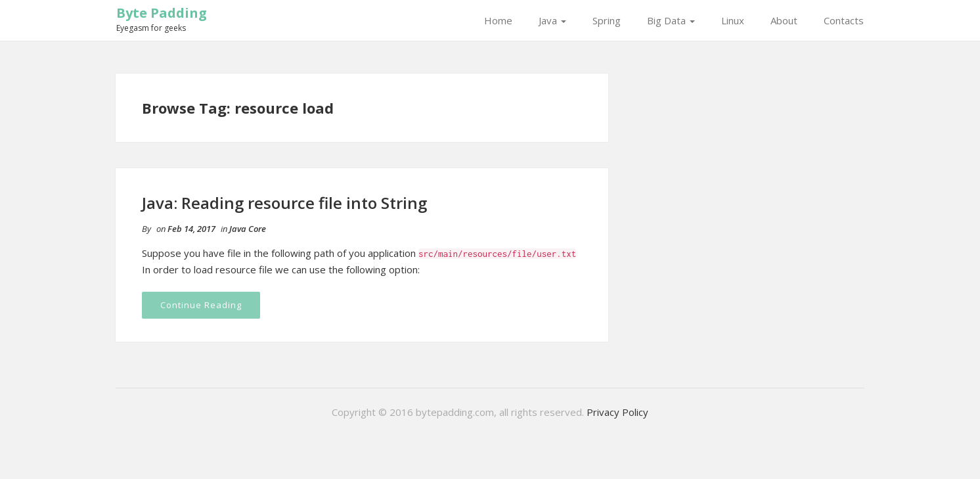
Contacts (844, 20)
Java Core (248, 229)
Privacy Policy (617, 412)
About (784, 20)
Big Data (671, 20)
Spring (607, 20)
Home (498, 20)
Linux (733, 20)
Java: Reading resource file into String (284, 203)
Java (552, 20)
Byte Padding (162, 13)
